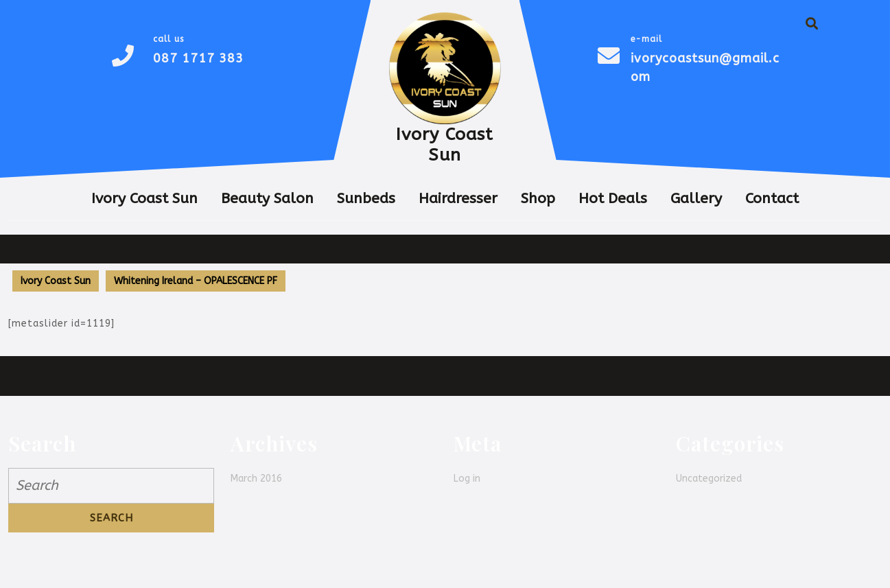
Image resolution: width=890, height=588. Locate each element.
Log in (467, 479)
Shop (538, 199)
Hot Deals (613, 199)
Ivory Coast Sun (445, 145)
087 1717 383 (198, 58)
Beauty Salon (267, 199)
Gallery (696, 199)
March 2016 (256, 479)
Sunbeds (366, 199)
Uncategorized (709, 479)
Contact (772, 199)
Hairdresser (458, 199)
